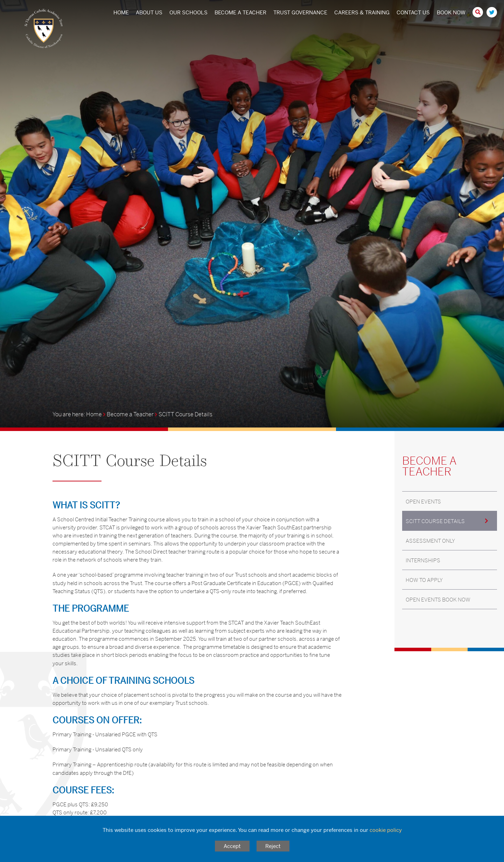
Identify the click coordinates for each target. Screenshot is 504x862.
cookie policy (386, 830)
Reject (273, 846)
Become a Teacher (130, 414)
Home (94, 414)
